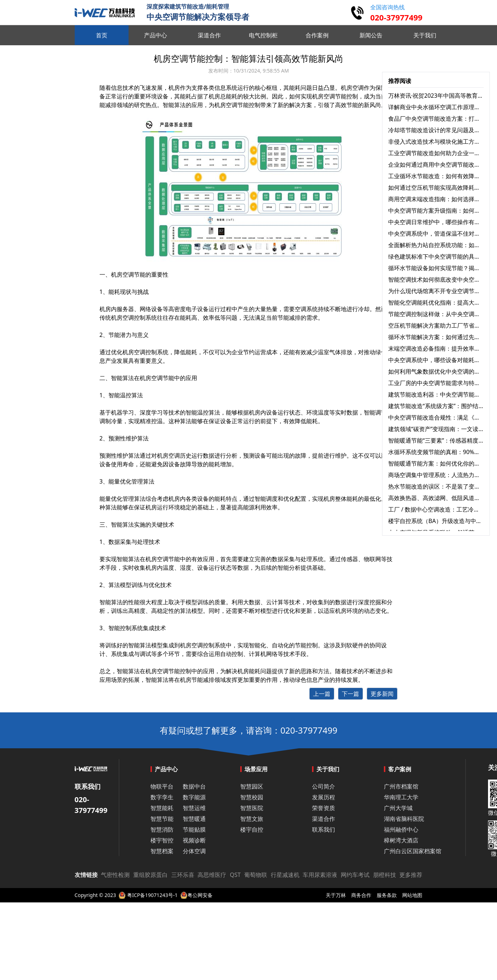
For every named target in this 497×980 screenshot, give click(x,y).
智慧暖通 (194, 819)
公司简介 (324, 786)
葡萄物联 (256, 875)
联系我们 (324, 829)
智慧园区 (252, 786)
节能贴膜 (194, 829)
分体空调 (194, 851)
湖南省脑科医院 (404, 819)
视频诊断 (194, 840)
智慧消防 (162, 829)
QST (235, 875)
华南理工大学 (401, 797)
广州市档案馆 (401, 786)
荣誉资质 (324, 808)
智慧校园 (252, 797)
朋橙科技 (385, 875)
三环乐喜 (183, 875)
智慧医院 (252, 808)
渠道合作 (324, 819)
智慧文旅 (252, 819)
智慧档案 (162, 851)
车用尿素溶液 (320, 875)
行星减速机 (285, 875)
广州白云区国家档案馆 (413, 851)
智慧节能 (162, 819)
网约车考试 (355, 875)
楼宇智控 (162, 840)
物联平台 (162, 786)
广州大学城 (398, 808)
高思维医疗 (212, 875)
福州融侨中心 (401, 829)
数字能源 (194, 797)
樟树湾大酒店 (401, 840)
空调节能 (335, 96)
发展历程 (324, 797)
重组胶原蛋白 (150, 875)
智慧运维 (194, 808)
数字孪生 (162, 797)
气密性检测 (115, 875)
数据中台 (194, 786)
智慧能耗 (162, 808)
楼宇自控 (252, 829)
